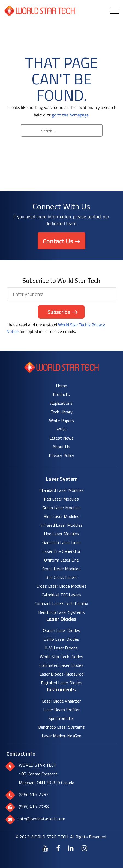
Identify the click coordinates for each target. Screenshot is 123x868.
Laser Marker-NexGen (61, 736)
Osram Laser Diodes (61, 630)
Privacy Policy (61, 455)
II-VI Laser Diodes (61, 648)
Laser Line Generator (61, 551)
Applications (61, 403)
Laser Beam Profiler (61, 710)
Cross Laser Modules (61, 569)
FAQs (61, 429)
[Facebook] (58, 848)
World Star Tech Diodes (61, 657)
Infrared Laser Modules (61, 525)
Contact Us (58, 241)
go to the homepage (70, 115)
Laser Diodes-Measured (61, 674)
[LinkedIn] (71, 848)
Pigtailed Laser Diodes (61, 683)
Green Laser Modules (61, 508)
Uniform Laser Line (61, 560)
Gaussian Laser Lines (61, 542)
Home (61, 386)
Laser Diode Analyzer (61, 701)
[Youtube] (45, 848)
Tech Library (61, 412)
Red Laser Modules (61, 499)
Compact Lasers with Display (61, 603)
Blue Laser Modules (61, 516)
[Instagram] (84, 848)
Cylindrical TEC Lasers (61, 595)
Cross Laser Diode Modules (61, 586)
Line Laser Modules (61, 534)
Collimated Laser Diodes (61, 665)
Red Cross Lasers (61, 577)
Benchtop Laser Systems (61, 612)
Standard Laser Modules (61, 490)
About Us (61, 447)
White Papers (61, 421)
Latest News (61, 438)
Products (61, 394)
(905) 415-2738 (34, 806)
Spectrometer (61, 718)
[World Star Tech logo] (61, 371)
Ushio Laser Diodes (61, 639)
